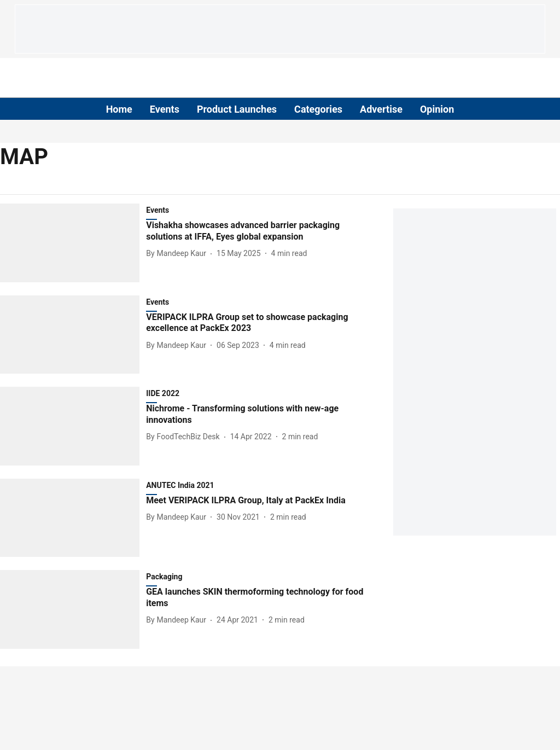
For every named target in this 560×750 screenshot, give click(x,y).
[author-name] (178, 254)
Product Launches (237, 109)
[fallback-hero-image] (73, 243)
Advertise (381, 109)
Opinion (437, 109)
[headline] (256, 231)
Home (119, 109)
